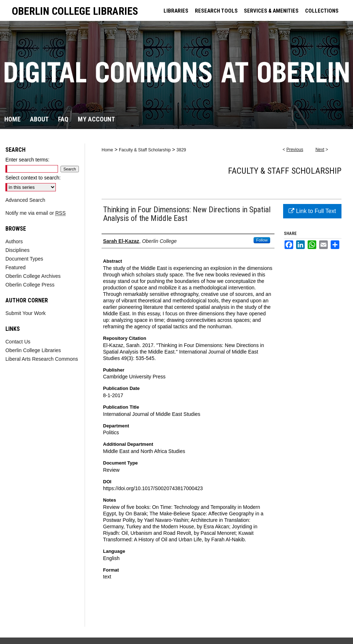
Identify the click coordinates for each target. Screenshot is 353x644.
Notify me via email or (35, 213)
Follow (262, 240)
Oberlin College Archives (33, 276)
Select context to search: (33, 178)
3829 (181, 150)
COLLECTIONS (322, 11)
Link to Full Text (312, 211)
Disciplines (17, 250)
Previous (295, 150)
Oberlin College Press (30, 285)
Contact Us (18, 342)
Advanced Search (25, 200)
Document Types (24, 259)
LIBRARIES (176, 11)
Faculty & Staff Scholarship (145, 150)
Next (320, 150)
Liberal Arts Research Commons (42, 359)
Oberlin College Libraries (33, 350)
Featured (15, 267)
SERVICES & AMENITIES (271, 11)
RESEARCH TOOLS (216, 11)
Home (107, 150)
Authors (14, 241)
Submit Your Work (26, 313)
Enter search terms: (27, 160)
